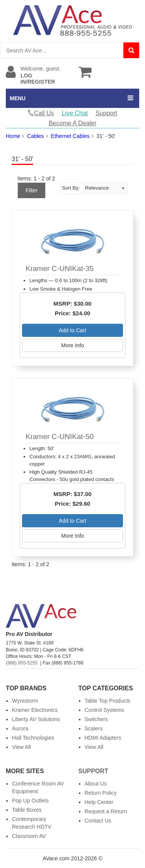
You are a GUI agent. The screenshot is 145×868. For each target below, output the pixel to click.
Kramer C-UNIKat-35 (60, 268)
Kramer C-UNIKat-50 (60, 437)
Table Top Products (108, 701)
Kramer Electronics (35, 710)
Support (106, 113)
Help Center (99, 802)
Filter (32, 190)
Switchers (96, 719)
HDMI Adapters (103, 738)
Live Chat (75, 113)
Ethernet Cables (70, 136)
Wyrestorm (25, 701)
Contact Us (98, 821)
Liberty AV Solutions (36, 719)
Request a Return (106, 811)
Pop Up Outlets (30, 801)
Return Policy (101, 793)
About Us (96, 784)
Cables (36, 136)
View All (21, 747)
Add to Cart (72, 330)
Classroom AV (29, 836)
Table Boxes (27, 810)
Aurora (20, 728)
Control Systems (105, 710)
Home (13, 136)
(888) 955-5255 (22, 663)
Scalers (94, 728)
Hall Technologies (33, 738)
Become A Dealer (73, 123)
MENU (18, 98)
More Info (72, 345)
